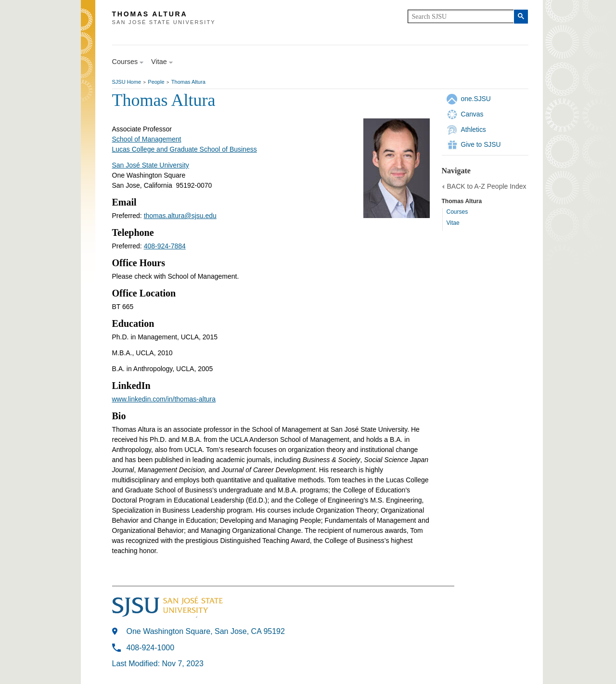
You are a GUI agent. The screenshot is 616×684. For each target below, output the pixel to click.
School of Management (147, 139)
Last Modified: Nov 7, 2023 (158, 664)
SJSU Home (127, 82)
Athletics (474, 129)
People (156, 82)
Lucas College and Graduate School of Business (185, 149)
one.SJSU (476, 99)
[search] (461, 16)
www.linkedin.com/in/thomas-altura (164, 399)
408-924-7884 (165, 246)
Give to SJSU (481, 144)
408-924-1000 (151, 648)
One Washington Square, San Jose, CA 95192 (206, 631)
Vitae (453, 223)
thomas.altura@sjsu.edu (180, 216)
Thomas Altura (188, 82)
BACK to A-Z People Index (487, 186)
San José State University (151, 165)
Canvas (472, 114)
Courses (457, 212)
